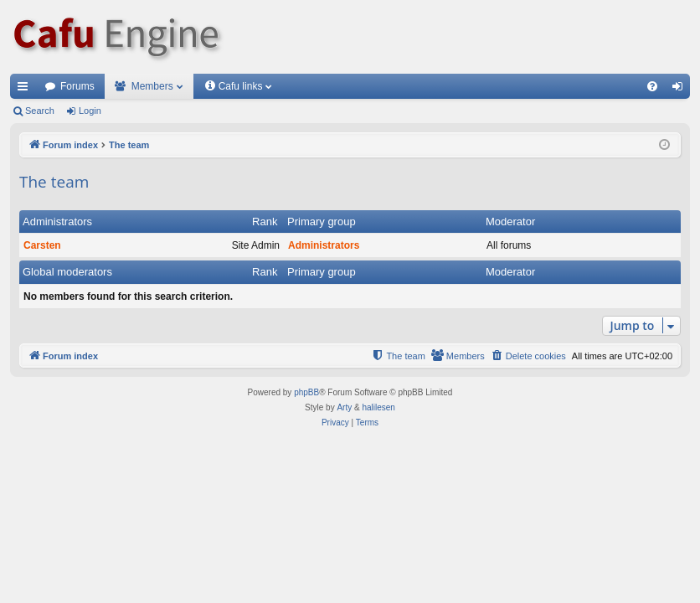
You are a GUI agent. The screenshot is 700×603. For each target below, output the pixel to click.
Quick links (26, 90)
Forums (77, 86)
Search (40, 111)
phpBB (306, 392)
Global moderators (67, 272)
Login (90, 111)
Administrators (57, 222)
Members (152, 86)
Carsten (42, 245)
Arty (344, 407)
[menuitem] (652, 86)
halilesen (378, 407)
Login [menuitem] (681, 90)
